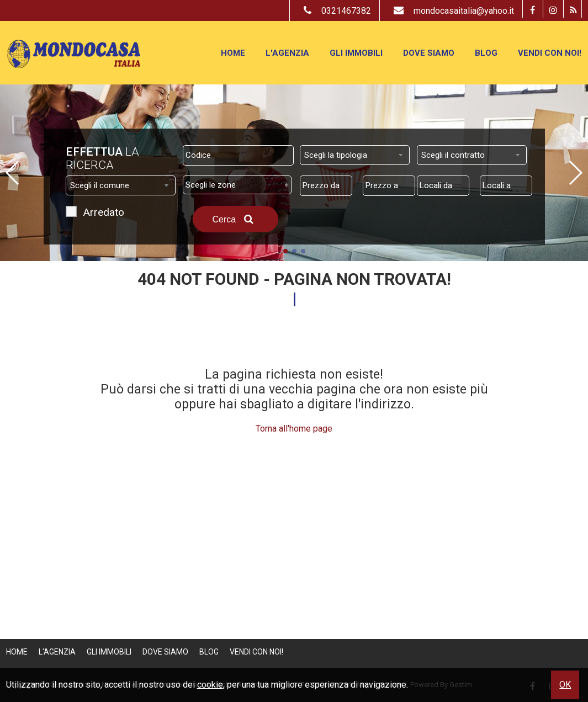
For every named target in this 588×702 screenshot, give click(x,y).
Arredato (104, 214)
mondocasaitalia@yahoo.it (451, 11)
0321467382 (335, 11)
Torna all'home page (294, 429)
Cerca (235, 219)
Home (233, 53)
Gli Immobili (356, 53)
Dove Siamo (429, 53)
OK (565, 685)
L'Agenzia (287, 53)
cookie (210, 685)
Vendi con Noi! (550, 53)
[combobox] (355, 155)
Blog (486, 53)
